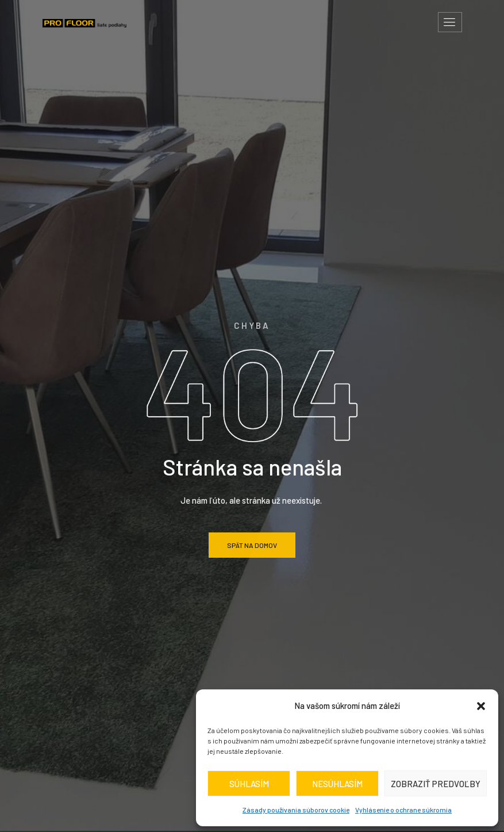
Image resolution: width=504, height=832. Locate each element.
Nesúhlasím (337, 784)
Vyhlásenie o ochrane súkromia (403, 810)
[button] (481, 706)
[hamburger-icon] (450, 22)
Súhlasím (249, 784)
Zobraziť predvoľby (436, 784)
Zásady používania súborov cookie (296, 810)
